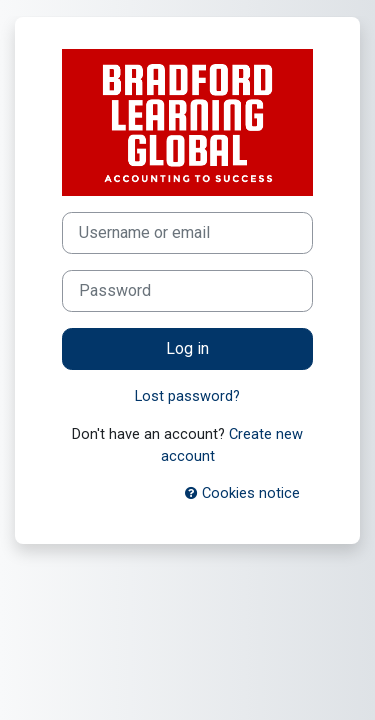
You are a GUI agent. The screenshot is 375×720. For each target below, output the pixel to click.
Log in (187, 348)
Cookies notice (242, 493)
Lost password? (187, 396)
